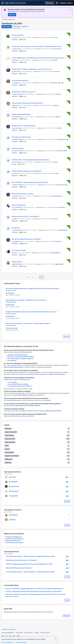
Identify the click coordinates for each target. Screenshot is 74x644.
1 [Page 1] (32, 277)
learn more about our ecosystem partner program (29, 374)
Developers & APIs (11, 290)
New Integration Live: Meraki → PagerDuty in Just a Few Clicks (26, 300)
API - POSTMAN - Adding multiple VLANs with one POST (30, 182)
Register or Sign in (67, 3)
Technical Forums (8, 20)
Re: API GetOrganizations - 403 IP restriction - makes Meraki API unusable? (30, 556)
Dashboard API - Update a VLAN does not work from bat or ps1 (32, 69)
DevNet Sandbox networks (26, 395)
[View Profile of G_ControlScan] (18, 207)
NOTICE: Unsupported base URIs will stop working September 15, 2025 (29, 564)
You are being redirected (20, 80)
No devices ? (16, 228)
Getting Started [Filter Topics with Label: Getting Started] (10, 442)
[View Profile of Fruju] (15, 253)
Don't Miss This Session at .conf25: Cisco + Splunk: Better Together (28, 323)
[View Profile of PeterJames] (17, 49)
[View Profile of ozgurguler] (18, 117)
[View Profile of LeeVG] (15, 219)
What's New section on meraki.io (24, 416)
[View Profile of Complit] (16, 83)
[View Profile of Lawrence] (55, 219)
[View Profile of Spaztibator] (17, 241)
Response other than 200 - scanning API (25, 216)
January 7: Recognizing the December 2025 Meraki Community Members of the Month (34, 591)
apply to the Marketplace (57, 374)
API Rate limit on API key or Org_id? (23, 92)
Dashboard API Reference (14, 537)
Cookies (37, 633)
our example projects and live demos (20, 386)
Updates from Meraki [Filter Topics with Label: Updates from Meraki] (12, 456)
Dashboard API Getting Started (18, 355)
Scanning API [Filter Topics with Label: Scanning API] (9, 452)
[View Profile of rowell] (15, 37)
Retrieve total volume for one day (22, 194)
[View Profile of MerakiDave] (63, 139)
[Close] (55, 640)
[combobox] (50, 3)
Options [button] (25, 26)
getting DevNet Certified (53, 411)
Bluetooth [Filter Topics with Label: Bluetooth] (8, 429)
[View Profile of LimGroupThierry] (18, 230)
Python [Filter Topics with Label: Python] (7, 449)
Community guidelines (8, 633)
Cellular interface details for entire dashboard (27, 171)
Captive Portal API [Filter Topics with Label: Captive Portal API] (11, 432)
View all (67, 336)
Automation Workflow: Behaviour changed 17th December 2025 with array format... (33, 288)
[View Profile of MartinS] (60, 128)
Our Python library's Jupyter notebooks (20, 359)
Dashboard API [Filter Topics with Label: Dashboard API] (10, 439)
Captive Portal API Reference (15, 539)
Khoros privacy (29, 633)
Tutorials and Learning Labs (14, 542)
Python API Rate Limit (19, 205)
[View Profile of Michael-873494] (18, 139)
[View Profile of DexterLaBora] (58, 83)
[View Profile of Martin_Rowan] (17, 94)
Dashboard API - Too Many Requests (24, 126)
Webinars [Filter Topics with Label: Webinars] (8, 463)
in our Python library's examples (18, 384)
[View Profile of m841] (56, 162)
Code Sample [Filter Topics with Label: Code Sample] (9, 435)
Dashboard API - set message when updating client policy (30, 160)
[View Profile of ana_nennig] (11, 328)
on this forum (23, 379)
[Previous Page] (29, 277)
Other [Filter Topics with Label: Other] (7, 446)
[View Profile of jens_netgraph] (17, 128)
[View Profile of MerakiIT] (16, 60)
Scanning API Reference (13, 541)
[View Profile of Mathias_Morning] (18, 185)
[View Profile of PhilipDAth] (64, 230)
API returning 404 (18, 35)
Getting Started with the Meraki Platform (27, 406)
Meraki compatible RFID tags (21, 114)
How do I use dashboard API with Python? (21, 357)
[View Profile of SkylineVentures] (58, 196)
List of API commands (19, 250)
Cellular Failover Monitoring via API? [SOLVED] (27, 103)
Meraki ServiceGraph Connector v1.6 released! (21, 560)
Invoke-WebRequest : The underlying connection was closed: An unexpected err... (39, 58)
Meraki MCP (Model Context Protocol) (19, 568)
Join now (12, 15)
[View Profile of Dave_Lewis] (17, 162)
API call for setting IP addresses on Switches (26, 239)
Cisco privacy (19, 633)
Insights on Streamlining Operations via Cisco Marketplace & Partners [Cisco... (31, 312)
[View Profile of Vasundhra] (11, 305)
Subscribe (16, 27)
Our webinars (12, 360)
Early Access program (14, 400)
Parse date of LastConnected (21, 137)
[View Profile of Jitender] (16, 173)
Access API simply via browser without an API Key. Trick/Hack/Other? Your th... (37, 46)
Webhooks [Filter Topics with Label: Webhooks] (8, 459)
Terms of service (45, 633)
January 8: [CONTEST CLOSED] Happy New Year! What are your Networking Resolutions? (35, 589)
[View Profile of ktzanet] (16, 196)
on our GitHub (12, 382)
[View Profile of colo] (60, 94)
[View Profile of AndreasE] (16, 71)
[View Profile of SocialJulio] (11, 316)
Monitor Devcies (17, 262)
